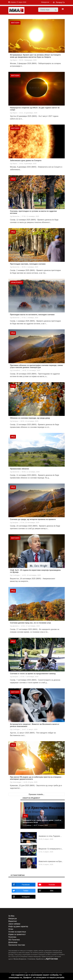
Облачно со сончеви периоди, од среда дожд (30, 418)
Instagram (21, 897)
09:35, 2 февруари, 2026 (28, 60)
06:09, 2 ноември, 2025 (30, 267)
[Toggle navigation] (62, 9)
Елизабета (16, 371)
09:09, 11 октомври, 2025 (31, 472)
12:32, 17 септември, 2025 (30, 626)
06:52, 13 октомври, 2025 (29, 421)
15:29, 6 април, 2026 (46, 839)
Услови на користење (17, 932)
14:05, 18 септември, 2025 (31, 575)
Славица (28, 825)
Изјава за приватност (17, 935)
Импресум (13, 919)
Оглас (11, 929)
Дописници (13, 943)
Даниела (16, 626)
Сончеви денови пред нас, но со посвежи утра (30, 623)
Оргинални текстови (17, 945)
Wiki (46, 891)
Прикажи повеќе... (37, 795)
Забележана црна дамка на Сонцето (26, 161)
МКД (13, 179)
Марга (15, 60)
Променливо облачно (20, 469)
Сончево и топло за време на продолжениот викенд (33, 674)
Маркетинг (13, 921)
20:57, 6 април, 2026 (41, 825)
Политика (12, 937)
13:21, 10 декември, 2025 (28, 113)
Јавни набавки (14, 924)
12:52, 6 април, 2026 (46, 852)
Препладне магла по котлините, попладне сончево (32, 315)
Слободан (16, 575)
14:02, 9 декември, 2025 (28, 164)
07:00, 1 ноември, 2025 (30, 318)
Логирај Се (60, 2)
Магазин (15, 23)
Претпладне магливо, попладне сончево (28, 264)
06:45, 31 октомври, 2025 (31, 371)
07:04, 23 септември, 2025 (30, 523)
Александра (17, 782)
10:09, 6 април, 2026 (46, 865)
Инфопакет (17, 283)
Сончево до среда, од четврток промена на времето (33, 520)
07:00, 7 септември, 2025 (29, 677)
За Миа (11, 916)
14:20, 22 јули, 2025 (30, 782)
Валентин (16, 216)
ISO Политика (14, 940)
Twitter (20, 891)
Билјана (15, 421)
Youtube (46, 885)
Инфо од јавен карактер (18, 927)
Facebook (21, 885)
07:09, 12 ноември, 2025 (30, 216)
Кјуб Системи (52, 959)
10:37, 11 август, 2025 (30, 730)
